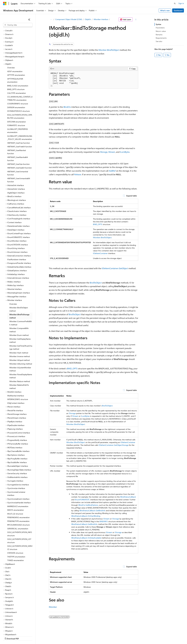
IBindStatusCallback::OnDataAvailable (86, 538)
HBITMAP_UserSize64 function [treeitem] (19, 145)
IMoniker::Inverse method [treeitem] (20, 334)
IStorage (104, 152)
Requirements (161, 38)
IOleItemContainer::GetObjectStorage (113, 445)
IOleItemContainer (100, 253)
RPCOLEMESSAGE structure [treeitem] (18, 502)
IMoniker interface (101, 19)
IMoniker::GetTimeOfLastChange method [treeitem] (21, 325)
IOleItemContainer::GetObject (115, 268)
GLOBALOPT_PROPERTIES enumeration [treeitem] (18, 108)
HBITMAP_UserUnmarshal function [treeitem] (18, 151)
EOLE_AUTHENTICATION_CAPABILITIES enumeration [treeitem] (20, 94)
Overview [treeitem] (11, 45)
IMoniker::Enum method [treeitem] (19, 313)
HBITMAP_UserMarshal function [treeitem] (16, 129)
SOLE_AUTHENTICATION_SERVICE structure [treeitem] (20, 525)
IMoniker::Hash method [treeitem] (19, 330)
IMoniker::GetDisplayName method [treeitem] (20, 318)
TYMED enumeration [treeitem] (16, 538)
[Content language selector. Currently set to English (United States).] (15, 630)
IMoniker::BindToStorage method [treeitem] (19, 294)
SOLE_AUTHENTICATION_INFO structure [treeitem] (20, 511)
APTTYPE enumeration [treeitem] (16, 52)
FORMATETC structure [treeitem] (16, 103)
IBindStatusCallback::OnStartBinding (86, 516)
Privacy (57, 636)
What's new (165, 10)
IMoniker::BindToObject (109, 50)
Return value (161, 31)
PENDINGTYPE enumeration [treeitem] (18, 499)
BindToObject (96, 283)
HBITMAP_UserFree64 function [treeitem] (20, 124)
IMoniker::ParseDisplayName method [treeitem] (21, 354)
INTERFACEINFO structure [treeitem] (18, 377)
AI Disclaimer (8, 636)
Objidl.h (88, 19)
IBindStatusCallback (128, 497)
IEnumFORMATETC (82, 500)
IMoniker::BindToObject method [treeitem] (19, 287)
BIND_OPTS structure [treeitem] (16, 67)
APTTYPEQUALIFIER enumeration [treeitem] (15, 58)
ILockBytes (125, 152)
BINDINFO (104, 521)
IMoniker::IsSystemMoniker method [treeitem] (20, 347)
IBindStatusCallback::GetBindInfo (92, 510)
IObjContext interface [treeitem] (16, 381)
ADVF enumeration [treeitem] (15, 49)
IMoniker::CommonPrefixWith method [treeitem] (21, 300)
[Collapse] (29, 20)
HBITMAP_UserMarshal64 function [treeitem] (18, 136)
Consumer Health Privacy (75, 636)
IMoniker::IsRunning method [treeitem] (21, 341)
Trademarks (108, 636)
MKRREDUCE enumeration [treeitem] (18, 484)
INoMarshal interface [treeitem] (16, 373)
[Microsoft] (5, 4)
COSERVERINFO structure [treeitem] (18, 81)
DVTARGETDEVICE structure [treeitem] (18, 89)
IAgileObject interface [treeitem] (16, 170)
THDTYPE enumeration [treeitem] (16, 534)
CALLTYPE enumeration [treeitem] (17, 71)
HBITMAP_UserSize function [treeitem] (18, 142)
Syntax (158, 24)
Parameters (160, 28)
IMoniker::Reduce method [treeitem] (20, 359)
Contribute (46, 636)
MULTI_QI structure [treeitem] (15, 491)
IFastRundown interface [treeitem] (17, 237)
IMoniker (53, 607)
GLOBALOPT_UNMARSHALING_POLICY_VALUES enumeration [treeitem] (20, 115)
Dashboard (178, 10)
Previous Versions (24, 636)
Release (78, 174)
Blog (35, 636)
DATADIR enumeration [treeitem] (16, 85)
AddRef (112, 171)
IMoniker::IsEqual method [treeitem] (19, 338)
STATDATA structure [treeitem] (15, 530)
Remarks (159, 35)
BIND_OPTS (98, 224)
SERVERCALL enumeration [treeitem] (18, 506)
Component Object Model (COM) (69, 19)
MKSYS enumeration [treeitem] (16, 487)
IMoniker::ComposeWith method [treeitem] (19, 307)
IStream (112, 152)
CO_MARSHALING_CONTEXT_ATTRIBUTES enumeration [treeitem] (20, 76)
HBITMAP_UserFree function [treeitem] (19, 120)
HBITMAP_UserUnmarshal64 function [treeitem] (19, 158)
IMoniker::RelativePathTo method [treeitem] (19, 364)
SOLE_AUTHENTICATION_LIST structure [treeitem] (19, 518)
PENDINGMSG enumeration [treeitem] (18, 495)
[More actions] (136, 20)
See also (159, 41)
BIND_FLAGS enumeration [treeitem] (18, 63)
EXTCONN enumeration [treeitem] (17, 99)
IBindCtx (67, 107)
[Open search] (175, 4)
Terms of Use (95, 636)
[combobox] (18, 25)
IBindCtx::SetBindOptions (88, 505)
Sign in (181, 3)
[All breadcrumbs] (51, 20)
